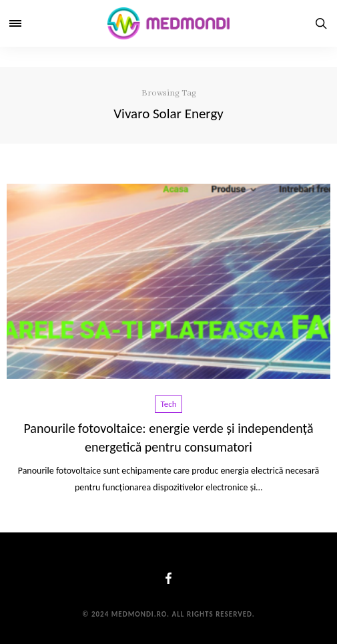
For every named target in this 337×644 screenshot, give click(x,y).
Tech (169, 404)
